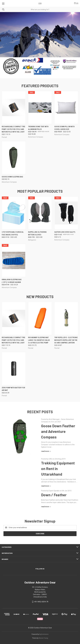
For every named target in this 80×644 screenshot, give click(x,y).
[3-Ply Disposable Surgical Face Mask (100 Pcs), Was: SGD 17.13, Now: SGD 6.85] (14, 213)
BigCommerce (44, 634)
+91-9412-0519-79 (41, 602)
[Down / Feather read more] (46, 507)
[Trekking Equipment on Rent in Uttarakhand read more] (46, 486)
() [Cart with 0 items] (76, 3)
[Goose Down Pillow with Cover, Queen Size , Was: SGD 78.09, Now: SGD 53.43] (66, 107)
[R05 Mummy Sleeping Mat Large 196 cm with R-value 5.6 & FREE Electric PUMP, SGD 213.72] (40, 318)
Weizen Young (43, 638)
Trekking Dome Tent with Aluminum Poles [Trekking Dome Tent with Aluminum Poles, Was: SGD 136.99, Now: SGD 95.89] (38, 128)
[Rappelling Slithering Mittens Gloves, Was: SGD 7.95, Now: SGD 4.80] (40, 213)
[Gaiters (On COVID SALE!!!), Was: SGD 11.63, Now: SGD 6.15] (66, 213)
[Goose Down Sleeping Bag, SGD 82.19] (14, 158)
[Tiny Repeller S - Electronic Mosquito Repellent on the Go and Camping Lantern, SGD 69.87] (66, 318)
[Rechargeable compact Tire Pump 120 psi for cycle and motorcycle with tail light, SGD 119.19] (14, 107)
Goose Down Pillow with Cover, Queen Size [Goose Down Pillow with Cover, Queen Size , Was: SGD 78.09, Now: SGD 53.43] (64, 128)
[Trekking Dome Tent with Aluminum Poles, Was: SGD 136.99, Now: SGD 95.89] (40, 107)
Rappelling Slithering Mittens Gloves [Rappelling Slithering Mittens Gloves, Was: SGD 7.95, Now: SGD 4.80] (37, 233)
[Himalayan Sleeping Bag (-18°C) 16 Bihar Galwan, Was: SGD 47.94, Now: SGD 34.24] (14, 260)
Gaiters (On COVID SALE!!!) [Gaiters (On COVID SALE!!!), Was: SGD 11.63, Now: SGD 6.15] (65, 232)
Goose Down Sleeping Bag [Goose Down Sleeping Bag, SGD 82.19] (12, 177)
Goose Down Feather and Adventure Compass (58, 431)
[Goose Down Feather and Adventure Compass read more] (46, 451)
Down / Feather (54, 495)
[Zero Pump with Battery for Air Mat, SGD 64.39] (14, 369)
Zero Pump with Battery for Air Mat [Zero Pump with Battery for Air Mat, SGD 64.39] (13, 389)
